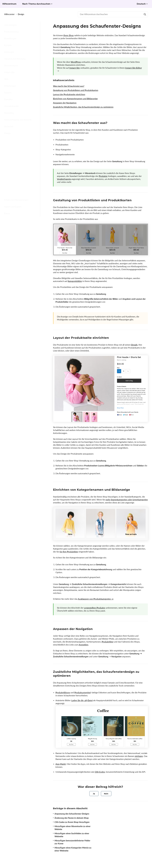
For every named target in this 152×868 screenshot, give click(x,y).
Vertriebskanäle (11, 106)
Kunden (8, 45)
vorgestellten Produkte (95, 608)
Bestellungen (10, 38)
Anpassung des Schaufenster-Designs (21, 140)
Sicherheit (9, 126)
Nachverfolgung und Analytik (18, 120)
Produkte (103, 176)
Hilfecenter (9, 14)
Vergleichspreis (64, 179)
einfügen (139, 756)
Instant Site (9, 72)
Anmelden (83, 645)
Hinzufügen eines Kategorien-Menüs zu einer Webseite (21, 191)
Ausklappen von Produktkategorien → (96, 599)
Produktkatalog (11, 32)
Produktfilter (108, 642)
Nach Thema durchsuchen (36, 4)
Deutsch (141, 4)
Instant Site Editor (134, 68)
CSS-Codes (100, 772)
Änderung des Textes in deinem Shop (18, 148)
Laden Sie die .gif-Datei (82, 700)
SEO (6, 79)
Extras (7, 213)
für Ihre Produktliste (69, 552)
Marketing (9, 113)
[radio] (94, 794)
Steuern (8, 93)
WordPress (76, 62)
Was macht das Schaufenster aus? (69, 86)
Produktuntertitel (83, 693)
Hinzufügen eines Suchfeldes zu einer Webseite (21, 172)
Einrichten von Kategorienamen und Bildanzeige (75, 99)
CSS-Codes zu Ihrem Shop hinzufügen (19, 156)
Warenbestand (11, 66)
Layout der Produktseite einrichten (69, 94)
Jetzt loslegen (10, 25)
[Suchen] (145, 14)
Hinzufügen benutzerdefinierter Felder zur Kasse (21, 181)
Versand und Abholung (15, 59)
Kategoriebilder (75, 281)
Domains (8, 99)
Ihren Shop (69, 35)
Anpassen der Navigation (65, 103)
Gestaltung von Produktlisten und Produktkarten (76, 90)
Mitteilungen (10, 86)
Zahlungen (9, 52)
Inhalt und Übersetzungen (16, 200)
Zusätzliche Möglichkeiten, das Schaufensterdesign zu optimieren (83, 107)
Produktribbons (63, 693)
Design (21, 14)
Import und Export (13, 207)
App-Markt (61, 764)
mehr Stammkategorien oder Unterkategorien (127, 500)
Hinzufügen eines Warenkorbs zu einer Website (21, 164)
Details (134, 345)
